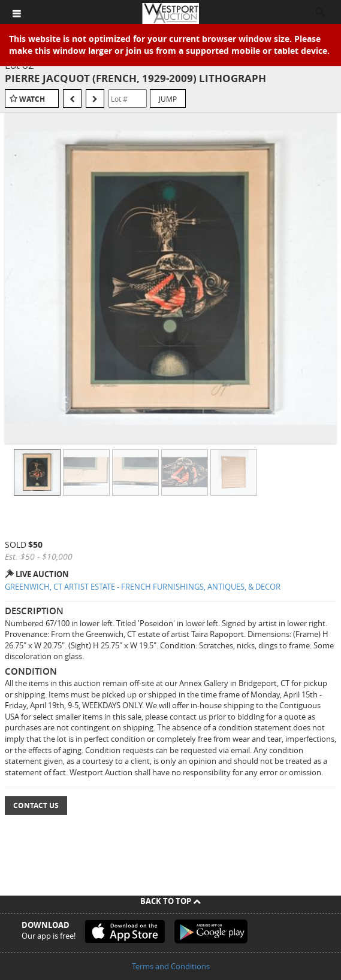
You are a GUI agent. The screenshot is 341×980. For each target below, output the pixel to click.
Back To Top (170, 901)
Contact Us (36, 805)
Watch (32, 99)
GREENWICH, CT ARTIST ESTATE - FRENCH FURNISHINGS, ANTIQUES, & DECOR (143, 587)
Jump (168, 99)
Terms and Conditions (171, 966)
